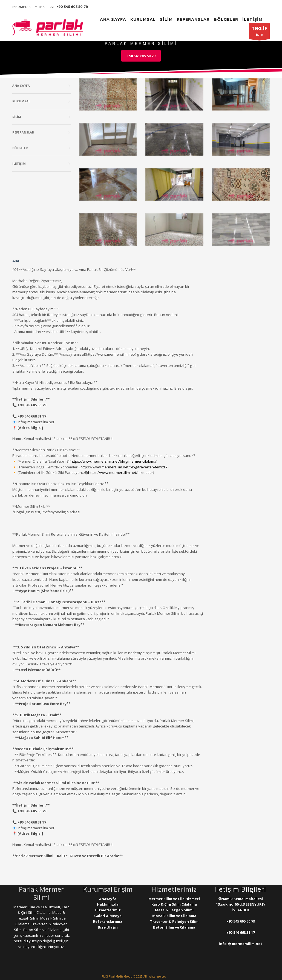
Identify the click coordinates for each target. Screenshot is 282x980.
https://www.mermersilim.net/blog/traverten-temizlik (124, 467)
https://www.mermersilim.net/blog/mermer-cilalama (113, 461)
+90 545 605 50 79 (72, 7)
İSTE (259, 32)
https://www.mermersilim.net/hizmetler (121, 472)
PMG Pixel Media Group (117, 976)
